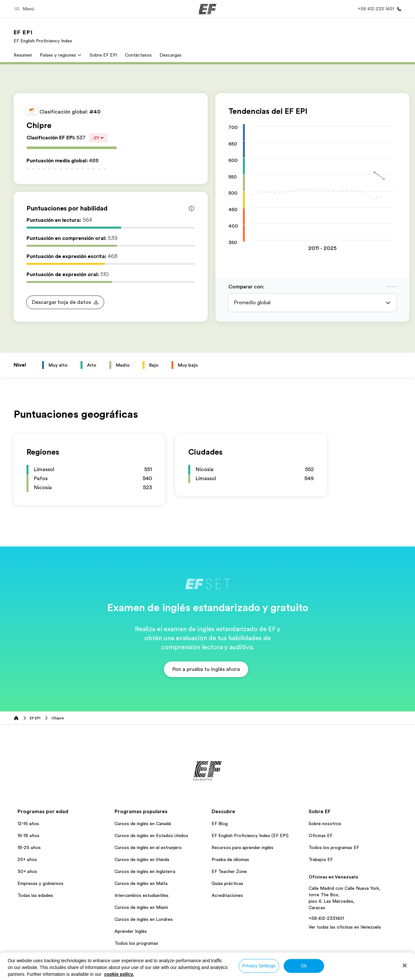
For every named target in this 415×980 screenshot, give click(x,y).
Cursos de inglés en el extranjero (148, 847)
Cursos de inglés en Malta (141, 883)
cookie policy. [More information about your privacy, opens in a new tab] (119, 974)
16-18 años (28, 835)
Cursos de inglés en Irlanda (142, 859)
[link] (43, 36)
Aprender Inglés (131, 931)
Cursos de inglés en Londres (144, 919)
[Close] (405, 965)
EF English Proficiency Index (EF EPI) (250, 835)
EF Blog (220, 824)
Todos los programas (136, 943)
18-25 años (29, 847)
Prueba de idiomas (230, 859)
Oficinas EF (321, 835)
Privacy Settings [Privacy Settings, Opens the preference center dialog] (259, 966)
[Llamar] (378, 9)
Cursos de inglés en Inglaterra (145, 871)
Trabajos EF (321, 859)
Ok (304, 966)
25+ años (27, 859)
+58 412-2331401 (326, 918)
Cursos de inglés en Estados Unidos (151, 835)
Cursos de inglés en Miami (141, 907)
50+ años (27, 871)
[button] (25, 9)
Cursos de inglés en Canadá (143, 824)
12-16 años (28, 824)
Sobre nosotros (325, 824)
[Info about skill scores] (191, 209)
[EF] (207, 9)
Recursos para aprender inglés (242, 847)
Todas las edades (35, 895)
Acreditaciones (227, 895)
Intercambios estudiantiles (142, 895)
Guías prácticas (227, 883)
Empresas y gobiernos (40, 883)
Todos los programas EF (334, 847)
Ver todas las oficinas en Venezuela (345, 927)
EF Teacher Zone (229, 871)
